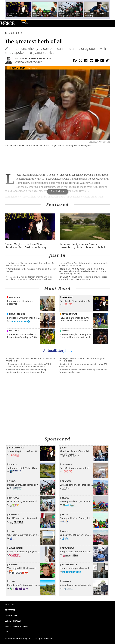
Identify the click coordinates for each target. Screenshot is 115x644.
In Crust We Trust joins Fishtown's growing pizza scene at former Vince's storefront (83, 278)
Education (15, 297)
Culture (24, 22)
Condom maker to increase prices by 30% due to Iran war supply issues (83, 371)
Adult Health (16, 548)
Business (67, 481)
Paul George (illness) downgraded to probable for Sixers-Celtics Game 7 (30, 264)
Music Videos (17, 68)
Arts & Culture (70, 314)
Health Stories (17, 314)
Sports (13, 464)
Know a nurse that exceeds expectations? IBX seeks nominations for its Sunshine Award (28, 365)
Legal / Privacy (13, 621)
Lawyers (66, 581)
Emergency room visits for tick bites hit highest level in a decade (82, 359)
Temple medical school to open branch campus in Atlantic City (30, 359)
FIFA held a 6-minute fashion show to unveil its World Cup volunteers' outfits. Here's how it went (29, 278)
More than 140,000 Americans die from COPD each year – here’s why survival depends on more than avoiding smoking (82, 271)
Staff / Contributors (16, 626)
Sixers (65, 331)
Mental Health (69, 565)
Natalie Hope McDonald (37, 58)
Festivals (14, 331)
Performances (17, 448)
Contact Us (11, 615)
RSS (7, 632)
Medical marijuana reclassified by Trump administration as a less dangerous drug (26, 371)
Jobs (64, 448)
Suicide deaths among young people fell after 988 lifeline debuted (83, 365)
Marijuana (32, 68)
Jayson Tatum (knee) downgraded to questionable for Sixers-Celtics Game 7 (83, 264)
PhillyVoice (7, 23)
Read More (57, 191)
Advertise (10, 610)
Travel (13, 481)
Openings (67, 464)
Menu (110, 24)
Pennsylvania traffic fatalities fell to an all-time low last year (31, 270)
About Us (10, 605)
